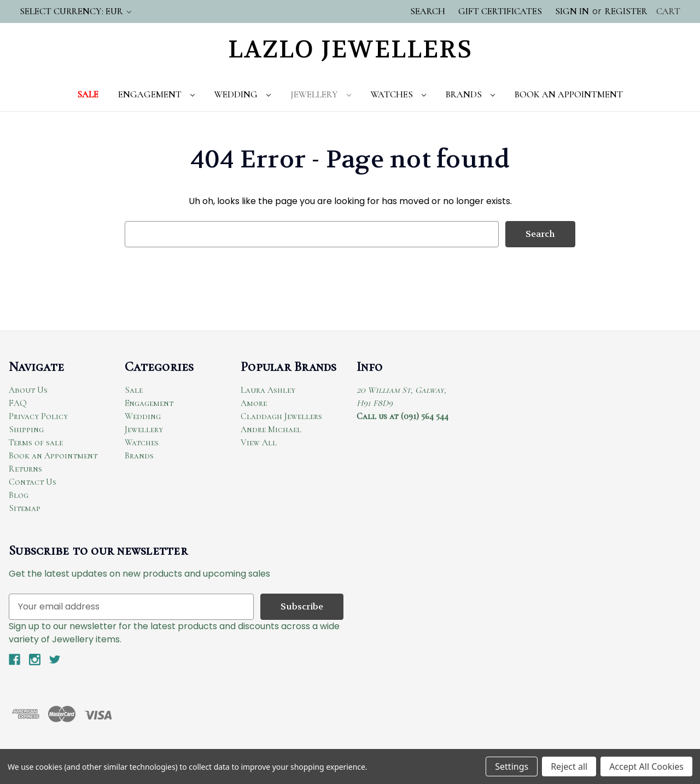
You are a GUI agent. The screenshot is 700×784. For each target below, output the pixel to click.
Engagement (156, 94)
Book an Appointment (53, 456)
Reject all (569, 766)
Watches (398, 94)
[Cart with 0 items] (668, 11)
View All (259, 443)
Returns (25, 469)
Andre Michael (271, 429)
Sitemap (25, 508)
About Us (28, 390)
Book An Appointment (569, 94)
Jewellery (321, 94)
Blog (19, 495)
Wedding (243, 94)
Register (626, 11)
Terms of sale (36, 443)
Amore (254, 403)
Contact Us (33, 482)
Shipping (26, 429)
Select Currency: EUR (75, 11)
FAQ (18, 403)
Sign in (572, 11)
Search (428, 11)
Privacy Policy (38, 416)
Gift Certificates (500, 11)
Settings (512, 766)
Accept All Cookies (646, 766)
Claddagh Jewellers (281, 416)
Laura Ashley (268, 390)
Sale (88, 94)
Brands (470, 94)
